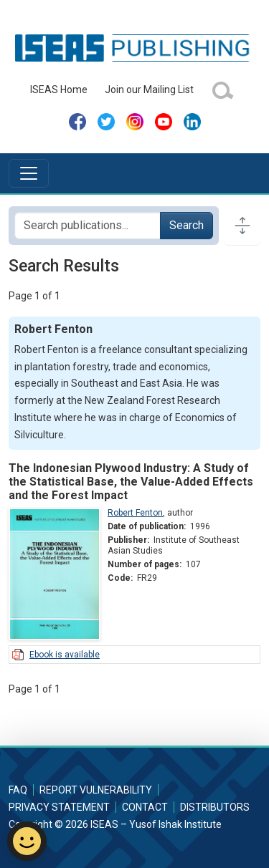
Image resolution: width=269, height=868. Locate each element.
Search (187, 225)
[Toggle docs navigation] (242, 226)
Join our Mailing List (149, 90)
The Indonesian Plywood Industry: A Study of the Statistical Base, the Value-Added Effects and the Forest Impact (131, 482)
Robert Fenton (135, 513)
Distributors (215, 807)
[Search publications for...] (88, 226)
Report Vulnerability (96, 790)
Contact (145, 807)
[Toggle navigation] (29, 173)
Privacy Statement (59, 807)
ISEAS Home (59, 90)
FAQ (18, 790)
